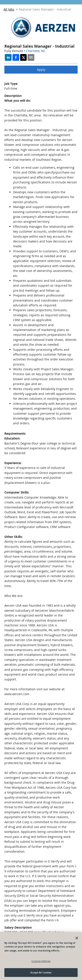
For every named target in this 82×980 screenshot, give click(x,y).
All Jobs (9, 9)
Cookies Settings (41, 961)
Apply (41, 70)
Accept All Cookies (41, 972)
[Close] (77, 938)
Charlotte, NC (36, 51)
